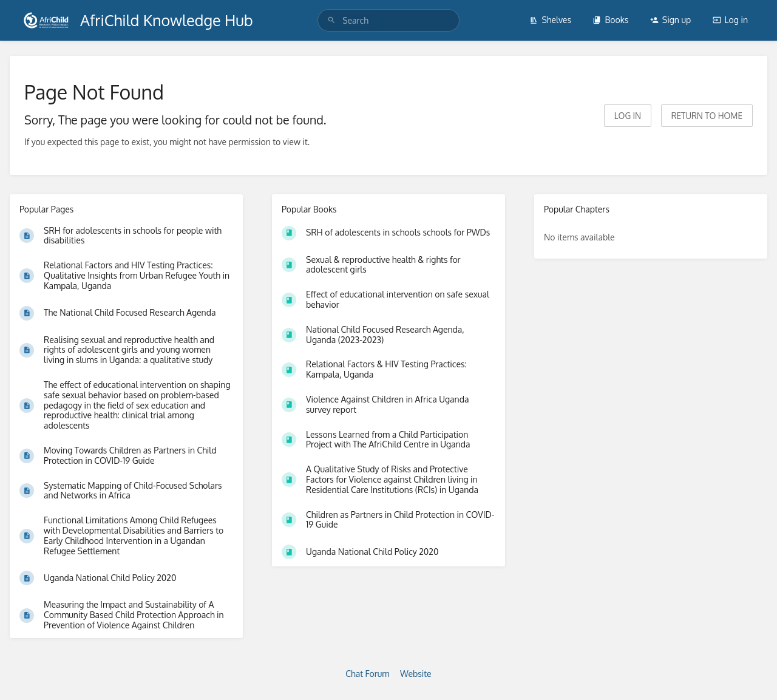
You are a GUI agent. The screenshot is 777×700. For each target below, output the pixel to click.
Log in (730, 20)
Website (416, 674)
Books (610, 20)
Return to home (707, 116)
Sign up (670, 20)
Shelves (550, 20)
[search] (388, 20)
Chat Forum (367, 674)
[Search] (331, 20)
